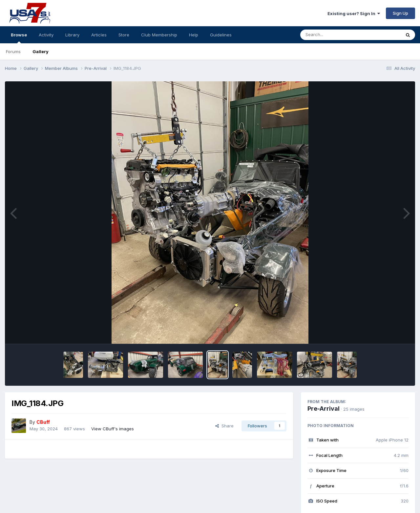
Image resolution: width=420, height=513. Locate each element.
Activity (46, 35)
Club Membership (159, 35)
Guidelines (221, 35)
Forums (13, 51)
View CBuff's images (113, 429)
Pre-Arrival (324, 409)
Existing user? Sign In (354, 13)
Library (72, 35)
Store (124, 35)
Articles (99, 35)
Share (224, 426)
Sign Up (400, 13)
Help (194, 35)
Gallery (41, 51)
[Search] (333, 35)
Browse (19, 38)
